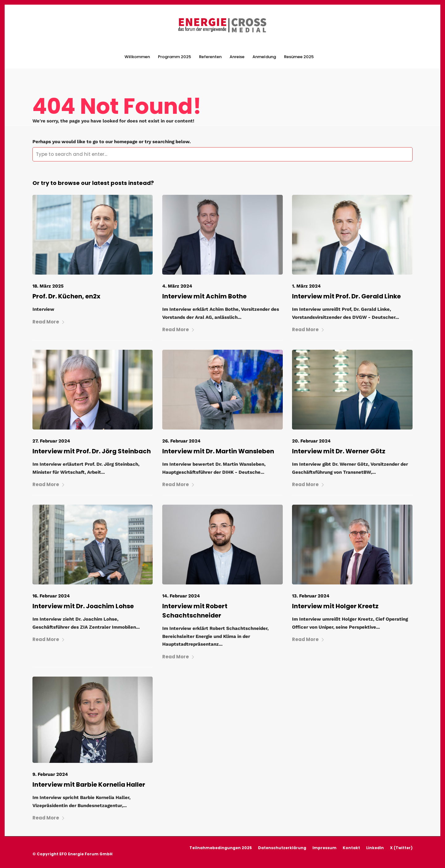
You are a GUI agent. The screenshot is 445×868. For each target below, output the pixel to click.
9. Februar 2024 (50, 774)
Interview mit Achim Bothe (204, 296)
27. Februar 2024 (51, 441)
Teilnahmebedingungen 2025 (221, 848)
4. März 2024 (177, 286)
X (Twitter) (401, 848)
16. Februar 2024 (51, 596)
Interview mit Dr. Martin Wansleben (218, 451)
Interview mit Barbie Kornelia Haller (89, 785)
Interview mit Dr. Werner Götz (339, 451)
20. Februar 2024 (311, 441)
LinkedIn (375, 848)
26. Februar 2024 (181, 441)
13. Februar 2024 (311, 596)
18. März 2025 (48, 286)
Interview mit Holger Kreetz (335, 606)
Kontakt (351, 848)
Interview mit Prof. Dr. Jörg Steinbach (92, 451)
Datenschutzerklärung (282, 848)
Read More (49, 322)
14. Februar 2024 (181, 596)
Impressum (324, 848)
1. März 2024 (306, 286)
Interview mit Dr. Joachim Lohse (83, 606)
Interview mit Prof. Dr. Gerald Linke (346, 296)
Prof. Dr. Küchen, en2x (66, 296)
